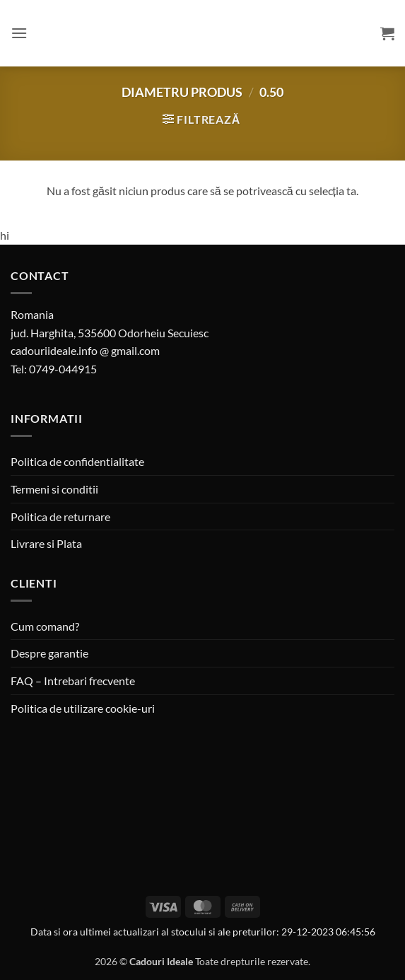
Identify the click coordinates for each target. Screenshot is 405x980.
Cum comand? (45, 626)
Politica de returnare (60, 517)
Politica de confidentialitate (77, 461)
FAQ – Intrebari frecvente (73, 681)
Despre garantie (49, 653)
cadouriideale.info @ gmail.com (85, 350)
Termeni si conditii (54, 489)
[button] (19, 33)
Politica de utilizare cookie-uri (83, 708)
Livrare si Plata (46, 543)
